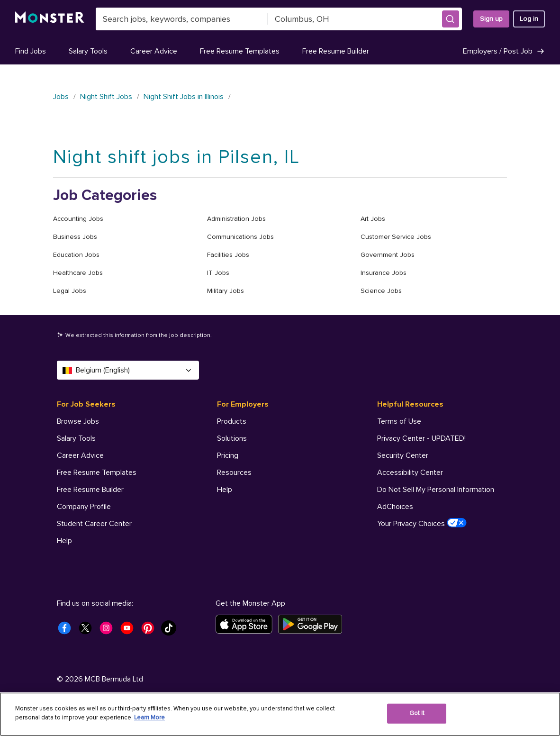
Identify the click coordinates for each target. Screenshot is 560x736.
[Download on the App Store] (247, 624)
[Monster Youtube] (130, 631)
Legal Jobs (70, 291)
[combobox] (182, 19)
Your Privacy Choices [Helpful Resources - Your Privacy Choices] (422, 523)
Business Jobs (75, 237)
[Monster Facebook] (67, 631)
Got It (417, 713)
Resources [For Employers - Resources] (234, 472)
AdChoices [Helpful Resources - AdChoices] (395, 507)
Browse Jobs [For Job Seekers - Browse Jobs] (78, 421)
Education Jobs (76, 255)
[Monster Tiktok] (172, 631)
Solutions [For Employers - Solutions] (232, 438)
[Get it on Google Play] (313, 624)
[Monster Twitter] (88, 631)
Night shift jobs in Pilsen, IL (176, 157)
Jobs (61, 97)
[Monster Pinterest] (151, 631)
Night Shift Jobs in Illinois (184, 97)
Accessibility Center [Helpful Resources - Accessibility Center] (410, 472)
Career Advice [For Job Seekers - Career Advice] (80, 455)
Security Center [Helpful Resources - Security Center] (403, 455)
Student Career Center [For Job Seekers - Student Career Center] (94, 524)
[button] (451, 19)
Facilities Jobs (228, 255)
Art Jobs (373, 219)
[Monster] (50, 19)
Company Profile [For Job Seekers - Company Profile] (84, 507)
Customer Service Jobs (396, 237)
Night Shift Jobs (106, 97)
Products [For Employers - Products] (232, 421)
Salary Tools (88, 51)
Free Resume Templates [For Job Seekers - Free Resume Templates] (97, 472)
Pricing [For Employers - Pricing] (228, 455)
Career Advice (154, 51)
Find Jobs (31, 51)
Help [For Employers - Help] (225, 490)
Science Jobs (381, 291)
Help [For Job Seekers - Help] (64, 541)
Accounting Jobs (78, 219)
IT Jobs (218, 273)
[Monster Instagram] (109, 631)
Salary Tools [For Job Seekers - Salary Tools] (76, 438)
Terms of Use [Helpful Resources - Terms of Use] (399, 421)
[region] (280, 714)
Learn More (149, 718)
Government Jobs (388, 255)
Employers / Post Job (504, 51)
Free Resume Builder (336, 51)
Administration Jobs (236, 219)
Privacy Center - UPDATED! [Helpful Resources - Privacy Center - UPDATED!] (421, 438)
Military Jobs (226, 291)
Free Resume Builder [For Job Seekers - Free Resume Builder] (90, 490)
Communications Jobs (240, 237)
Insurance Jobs (384, 273)
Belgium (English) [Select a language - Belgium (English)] (128, 370)
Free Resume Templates (240, 51)
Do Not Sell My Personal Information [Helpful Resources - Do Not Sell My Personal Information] (436, 490)
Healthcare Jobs (78, 273)
